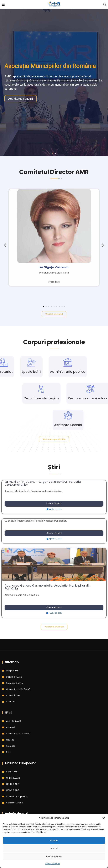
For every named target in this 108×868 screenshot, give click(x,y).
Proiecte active (15, 683)
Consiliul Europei (15, 803)
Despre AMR (13, 671)
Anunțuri (11, 727)
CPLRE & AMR (13, 778)
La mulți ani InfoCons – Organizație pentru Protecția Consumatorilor (43, 483)
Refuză (54, 849)
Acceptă (54, 841)
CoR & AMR (12, 772)
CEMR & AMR (13, 784)
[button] (104, 818)
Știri (8, 752)
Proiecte (11, 746)
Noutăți (10, 740)
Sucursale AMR (14, 677)
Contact (11, 701)
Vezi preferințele (54, 857)
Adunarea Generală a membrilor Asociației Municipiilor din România (48, 587)
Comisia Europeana (17, 796)
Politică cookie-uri (53, 864)
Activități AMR (14, 721)
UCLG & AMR (13, 790)
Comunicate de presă (18, 689)
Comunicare (13, 695)
